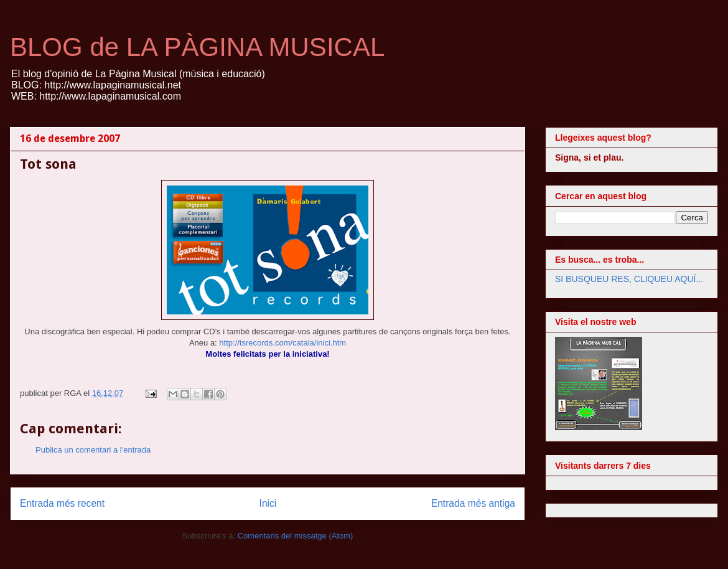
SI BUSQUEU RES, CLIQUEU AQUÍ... (629, 279)
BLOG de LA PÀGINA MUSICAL (197, 47)
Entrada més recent (62, 503)
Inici (268, 503)
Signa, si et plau (588, 158)
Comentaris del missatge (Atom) (296, 536)
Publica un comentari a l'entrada (93, 450)
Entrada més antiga (473, 503)
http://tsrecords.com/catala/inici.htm (282, 343)
